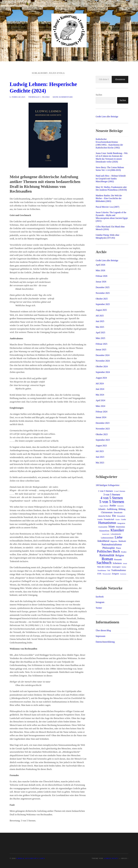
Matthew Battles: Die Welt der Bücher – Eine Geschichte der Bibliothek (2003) (109, 198)
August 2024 (101, 378)
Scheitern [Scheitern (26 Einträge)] (117, 563)
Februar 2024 (101, 412)
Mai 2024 (100, 395)
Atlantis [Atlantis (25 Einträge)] (102, 509)
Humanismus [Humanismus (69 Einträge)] (107, 523)
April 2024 (100, 400)
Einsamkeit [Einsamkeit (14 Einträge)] (121, 516)
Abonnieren (120, 79)
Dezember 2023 (103, 423)
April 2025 (100, 332)
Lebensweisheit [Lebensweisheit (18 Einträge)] (107, 538)
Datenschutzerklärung (105, 642)
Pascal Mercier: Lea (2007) (107, 207)
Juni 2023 (100, 457)
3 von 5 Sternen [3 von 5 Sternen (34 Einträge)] (112, 494)
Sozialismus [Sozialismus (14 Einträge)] (102, 570)
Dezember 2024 (103, 355)
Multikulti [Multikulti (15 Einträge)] (122, 541)
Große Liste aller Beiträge (107, 117)
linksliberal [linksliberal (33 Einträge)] (103, 541)
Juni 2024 (100, 389)
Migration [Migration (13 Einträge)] (114, 541)
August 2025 (101, 310)
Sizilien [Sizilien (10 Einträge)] (124, 567)
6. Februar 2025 (18, 97)
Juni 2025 (100, 321)
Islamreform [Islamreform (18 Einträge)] (104, 531)
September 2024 (103, 372)
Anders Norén (111, 858)
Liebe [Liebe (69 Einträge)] (119, 537)
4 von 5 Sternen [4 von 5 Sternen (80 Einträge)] (112, 498)
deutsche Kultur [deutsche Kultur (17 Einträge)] (105, 516)
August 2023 (101, 446)
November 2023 (103, 429)
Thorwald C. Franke (39, 97)
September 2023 (103, 440)
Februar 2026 (101, 276)
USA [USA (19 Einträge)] (99, 574)
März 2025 (100, 338)
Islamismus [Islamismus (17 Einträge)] (121, 527)
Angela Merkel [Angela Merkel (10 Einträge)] (104, 506)
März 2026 (100, 270)
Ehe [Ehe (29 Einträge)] (114, 516)
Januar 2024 (101, 417)
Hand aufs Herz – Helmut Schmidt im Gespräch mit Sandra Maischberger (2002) (111, 179)
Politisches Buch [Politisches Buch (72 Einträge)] (108, 551)
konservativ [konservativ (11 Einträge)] (106, 534)
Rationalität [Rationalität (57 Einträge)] (107, 555)
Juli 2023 (100, 451)
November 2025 (103, 293)
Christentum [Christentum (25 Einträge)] (107, 512)
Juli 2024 (100, 383)
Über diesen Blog (103, 630)
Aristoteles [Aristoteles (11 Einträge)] (121, 506)
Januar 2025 (101, 350)
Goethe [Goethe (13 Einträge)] (123, 519)
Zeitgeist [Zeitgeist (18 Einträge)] (115, 574)
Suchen (99, 95)
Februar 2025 (101, 344)
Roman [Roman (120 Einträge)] (107, 559)
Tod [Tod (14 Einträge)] (109, 570)
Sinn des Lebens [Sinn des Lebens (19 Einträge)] (104, 567)
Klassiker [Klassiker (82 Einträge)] (117, 530)
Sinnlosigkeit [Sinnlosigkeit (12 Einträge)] (116, 567)
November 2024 (103, 361)
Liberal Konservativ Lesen (30, 858)
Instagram (100, 602)
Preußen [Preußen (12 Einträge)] (124, 552)
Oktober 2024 (102, 366)
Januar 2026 (101, 282)
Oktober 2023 (102, 434)
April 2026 (100, 265)
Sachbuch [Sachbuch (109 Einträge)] (104, 563)
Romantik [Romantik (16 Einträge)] (118, 560)
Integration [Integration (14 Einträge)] (121, 523)
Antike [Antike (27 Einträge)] (113, 506)
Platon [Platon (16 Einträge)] (118, 548)
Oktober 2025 (102, 299)
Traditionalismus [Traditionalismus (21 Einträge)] (119, 570)
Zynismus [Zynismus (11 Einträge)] (123, 574)
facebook (100, 597)
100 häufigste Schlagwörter (108, 485)
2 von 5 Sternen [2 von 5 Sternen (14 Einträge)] (120, 491)
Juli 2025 (100, 316)
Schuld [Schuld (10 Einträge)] (125, 563)
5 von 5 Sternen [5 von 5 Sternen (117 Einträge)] (112, 502)
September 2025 (103, 304)
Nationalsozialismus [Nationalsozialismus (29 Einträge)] (112, 544)
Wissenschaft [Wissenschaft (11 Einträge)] (107, 574)
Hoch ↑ (125, 858)
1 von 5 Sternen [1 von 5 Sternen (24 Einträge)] (106, 491)
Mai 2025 (100, 327)
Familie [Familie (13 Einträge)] (100, 519)
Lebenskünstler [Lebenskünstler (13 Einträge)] (116, 534)
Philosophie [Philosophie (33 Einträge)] (109, 548)
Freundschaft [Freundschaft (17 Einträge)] (109, 519)
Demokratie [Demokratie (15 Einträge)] (118, 513)
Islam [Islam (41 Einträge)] (112, 527)
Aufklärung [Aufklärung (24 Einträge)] (112, 509)
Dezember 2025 (103, 287)
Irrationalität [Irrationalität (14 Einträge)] (103, 527)
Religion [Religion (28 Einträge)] (120, 555)
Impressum (100, 636)
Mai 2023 (100, 463)
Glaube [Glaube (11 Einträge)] (118, 519)
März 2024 (100, 406)
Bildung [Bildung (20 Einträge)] (122, 509)
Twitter (99, 608)
